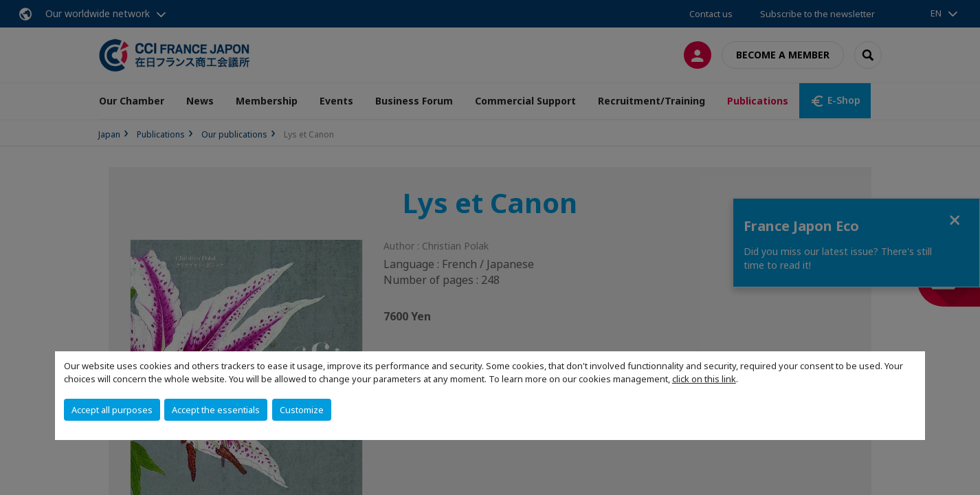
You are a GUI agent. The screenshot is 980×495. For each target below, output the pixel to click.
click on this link (704, 379)
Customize (302, 410)
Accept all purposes (112, 410)
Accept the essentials (216, 410)
